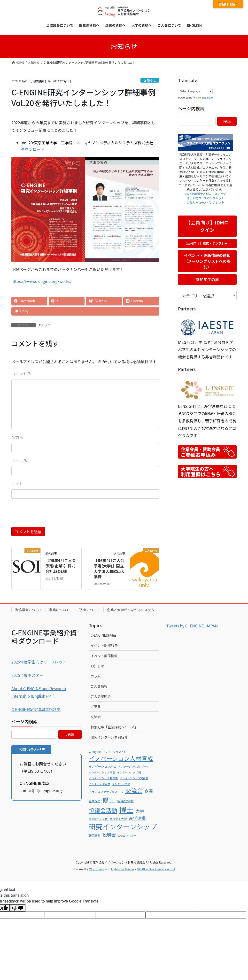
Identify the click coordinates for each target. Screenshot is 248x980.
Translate (203, 98)
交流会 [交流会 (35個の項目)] (134, 790)
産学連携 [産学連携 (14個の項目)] (137, 818)
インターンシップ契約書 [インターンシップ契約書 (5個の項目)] (134, 778)
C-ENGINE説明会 (103, 635)
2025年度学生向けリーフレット (39, 662)
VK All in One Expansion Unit (156, 869)
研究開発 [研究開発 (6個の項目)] (95, 835)
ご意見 (96, 707)
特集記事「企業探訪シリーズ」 (114, 727)
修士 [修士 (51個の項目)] (109, 799)
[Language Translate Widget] (195, 91)
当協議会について (29, 610)
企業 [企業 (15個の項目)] (149, 791)
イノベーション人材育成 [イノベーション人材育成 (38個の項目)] (121, 758)
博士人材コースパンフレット (205, 198)
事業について (59, 610)
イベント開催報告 (104, 645)
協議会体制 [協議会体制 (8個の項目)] (125, 801)
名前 (18, 437)
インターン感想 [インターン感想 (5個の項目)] (121, 784)
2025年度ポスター (27, 675)
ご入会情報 (99, 686)
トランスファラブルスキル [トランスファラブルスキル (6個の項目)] (106, 791)
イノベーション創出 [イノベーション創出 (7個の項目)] (103, 766)
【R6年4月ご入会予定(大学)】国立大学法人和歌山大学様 (109, 568)
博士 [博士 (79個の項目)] (126, 810)
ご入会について (88, 610)
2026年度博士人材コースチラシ (205, 194)
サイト (17, 484)
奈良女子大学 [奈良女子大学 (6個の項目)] (118, 819)
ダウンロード (33, 149)
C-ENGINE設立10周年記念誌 (36, 709)
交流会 (96, 717)
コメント (22, 374)
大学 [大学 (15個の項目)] (140, 811)
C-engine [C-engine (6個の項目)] (95, 752)
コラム (96, 676)
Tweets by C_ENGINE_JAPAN (192, 626)
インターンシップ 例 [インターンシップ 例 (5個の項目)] (129, 772)
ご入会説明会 (101, 696)
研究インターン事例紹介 (109, 737)
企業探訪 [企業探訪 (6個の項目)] (95, 801)
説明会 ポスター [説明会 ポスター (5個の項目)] (127, 836)
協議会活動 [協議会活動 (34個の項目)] (103, 810)
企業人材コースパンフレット (205, 202)
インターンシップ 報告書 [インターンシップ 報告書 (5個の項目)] (103, 778)
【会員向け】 (207, 226)
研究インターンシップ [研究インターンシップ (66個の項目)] (123, 826)
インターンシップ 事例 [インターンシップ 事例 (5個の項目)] (102, 772)
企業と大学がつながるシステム (131, 610)
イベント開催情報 (104, 656)
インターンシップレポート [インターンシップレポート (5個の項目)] (134, 767)
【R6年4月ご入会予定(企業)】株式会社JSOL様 (61, 566)
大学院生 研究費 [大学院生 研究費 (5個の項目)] (98, 819)
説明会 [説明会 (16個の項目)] (109, 835)
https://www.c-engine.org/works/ (42, 281)
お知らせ (150, 80)
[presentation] (48, 515)
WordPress (97, 869)
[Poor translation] (18, 908)
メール (20, 461)
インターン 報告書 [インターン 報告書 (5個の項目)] (99, 784)
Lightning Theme (122, 869)
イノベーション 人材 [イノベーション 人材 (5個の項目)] (115, 752)
